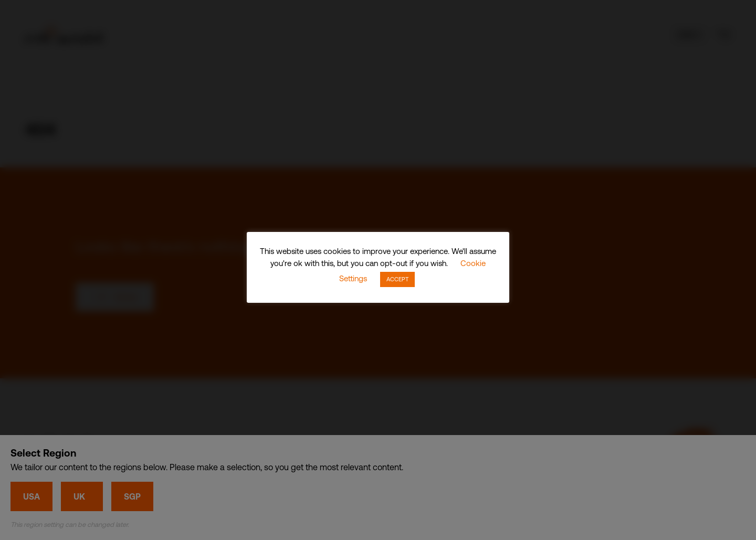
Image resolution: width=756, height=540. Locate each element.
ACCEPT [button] (397, 279)
